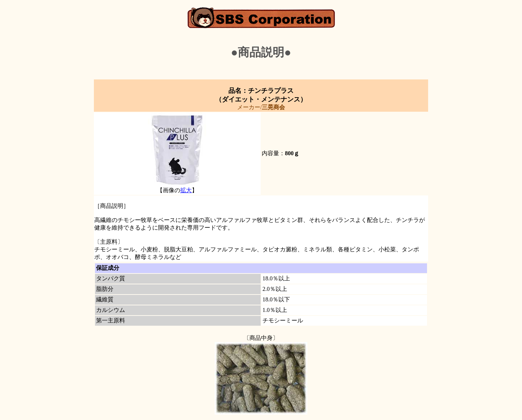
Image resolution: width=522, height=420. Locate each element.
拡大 (186, 190)
